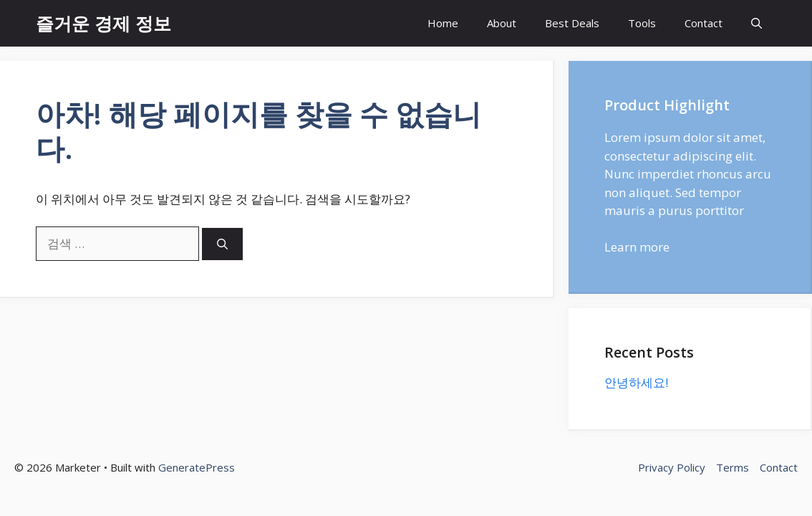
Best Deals (572, 23)
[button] (757, 23)
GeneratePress (197, 467)
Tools (642, 23)
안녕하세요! (636, 382)
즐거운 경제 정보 (103, 23)
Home (443, 23)
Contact (704, 23)
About (502, 23)
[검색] (222, 244)
